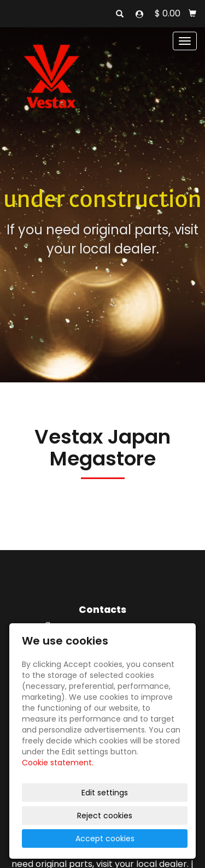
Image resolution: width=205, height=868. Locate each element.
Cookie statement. (58, 763)
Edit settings (105, 793)
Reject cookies (105, 816)
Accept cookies (105, 839)
